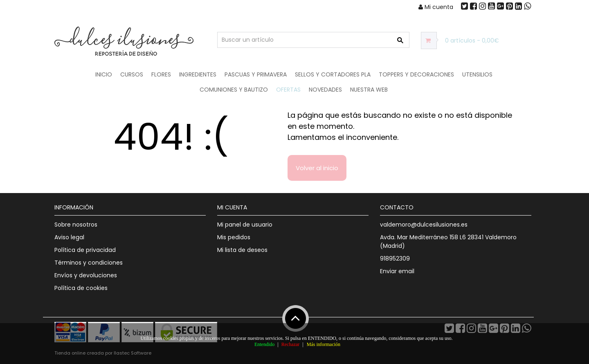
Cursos (132, 74)
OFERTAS (288, 90)
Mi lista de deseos (242, 250)
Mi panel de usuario (245, 225)
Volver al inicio (317, 168)
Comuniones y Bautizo (234, 90)
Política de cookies (81, 288)
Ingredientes (198, 74)
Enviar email (397, 271)
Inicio (104, 74)
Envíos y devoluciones (86, 275)
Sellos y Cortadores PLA (333, 74)
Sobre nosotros (76, 225)
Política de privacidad (85, 250)
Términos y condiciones (89, 263)
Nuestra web (369, 90)
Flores (161, 74)
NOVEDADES (325, 90)
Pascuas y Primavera (256, 74)
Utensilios (477, 74)
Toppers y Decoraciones (416, 74)
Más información (324, 344)
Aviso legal (69, 237)
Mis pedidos (234, 237)
